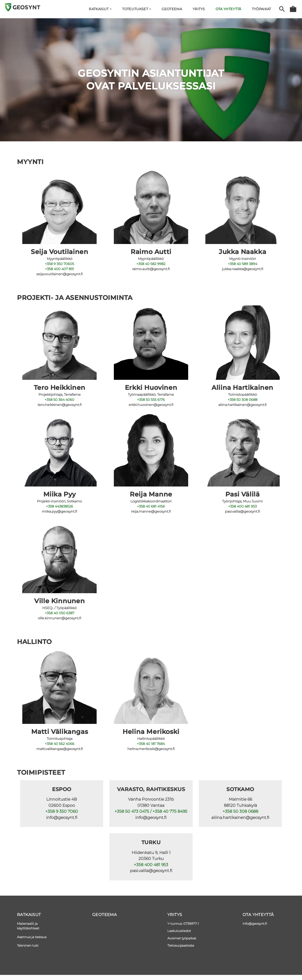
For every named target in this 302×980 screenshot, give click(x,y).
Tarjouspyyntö (293, 9)
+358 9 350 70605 (59, 264)
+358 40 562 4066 (60, 744)
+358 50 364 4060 (59, 400)
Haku (282, 9)
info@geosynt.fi (255, 924)
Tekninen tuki (28, 945)
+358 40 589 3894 (243, 264)
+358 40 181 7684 (151, 744)
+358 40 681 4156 (151, 506)
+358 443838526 (60, 506)
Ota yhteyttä (228, 9)
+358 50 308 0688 (243, 400)
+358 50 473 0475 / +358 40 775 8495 (151, 811)
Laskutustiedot (179, 931)
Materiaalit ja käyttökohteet (28, 926)
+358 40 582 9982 (151, 264)
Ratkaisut (100, 9)
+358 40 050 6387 (60, 613)
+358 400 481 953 (242, 506)
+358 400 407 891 (60, 269)
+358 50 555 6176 (151, 400)
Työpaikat (262, 9)
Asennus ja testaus (32, 937)
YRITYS (199, 9)
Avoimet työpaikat (182, 938)
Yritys (175, 915)
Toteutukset (137, 9)
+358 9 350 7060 (62, 811)
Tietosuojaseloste (181, 945)
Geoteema (172, 9)
